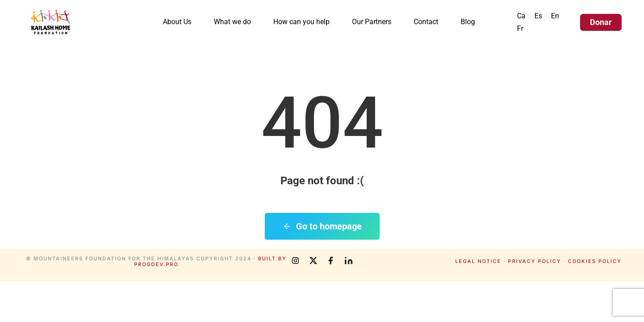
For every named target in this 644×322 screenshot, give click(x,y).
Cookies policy (595, 261)
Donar (601, 22)
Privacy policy (535, 261)
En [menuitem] (555, 16)
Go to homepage (322, 226)
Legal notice (478, 261)
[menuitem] (521, 16)
